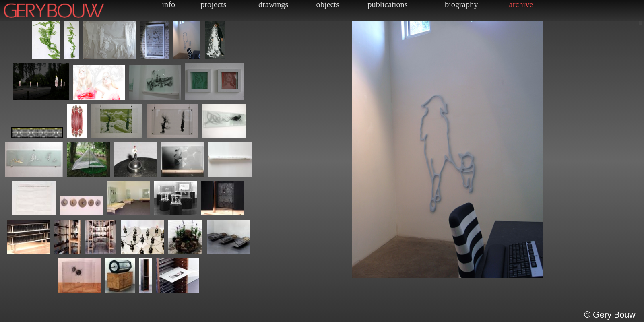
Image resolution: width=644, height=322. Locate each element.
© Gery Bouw (610, 315)
